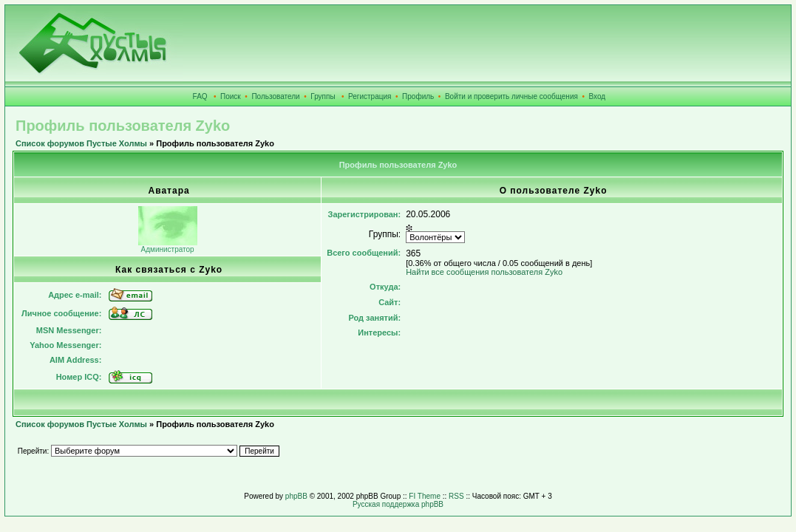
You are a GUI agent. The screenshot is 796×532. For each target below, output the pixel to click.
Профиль (418, 96)
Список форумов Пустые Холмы (81, 143)
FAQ (200, 96)
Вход (598, 96)
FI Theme (425, 496)
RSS (456, 496)
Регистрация (370, 96)
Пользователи (275, 96)
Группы (323, 96)
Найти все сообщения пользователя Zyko (484, 272)
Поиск (231, 96)
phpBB (296, 496)
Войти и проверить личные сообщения (511, 96)
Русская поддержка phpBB (398, 504)
